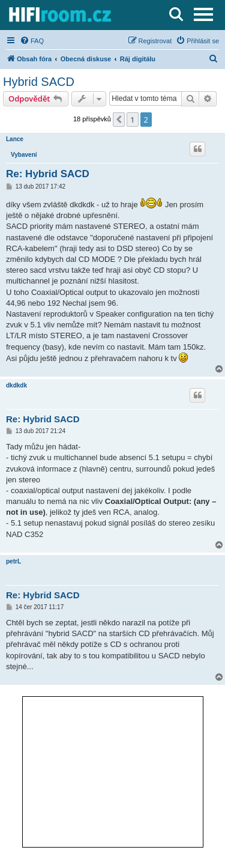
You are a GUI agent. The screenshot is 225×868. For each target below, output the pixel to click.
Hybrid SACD (39, 82)
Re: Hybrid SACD (48, 174)
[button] (119, 120)
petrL (13, 561)
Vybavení (24, 155)
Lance (15, 139)
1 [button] (132, 120)
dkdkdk (16, 385)
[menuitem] (32, 41)
